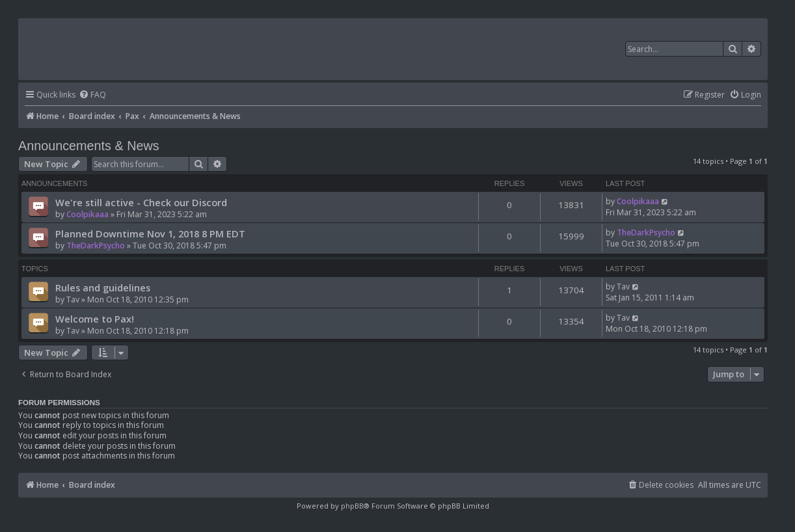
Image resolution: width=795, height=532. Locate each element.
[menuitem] (92, 95)
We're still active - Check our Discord (141, 202)
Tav (73, 299)
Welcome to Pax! (95, 319)
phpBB (352, 506)
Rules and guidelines (103, 287)
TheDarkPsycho (96, 246)
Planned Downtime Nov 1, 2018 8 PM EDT (150, 233)
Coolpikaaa (88, 214)
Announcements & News (89, 146)
